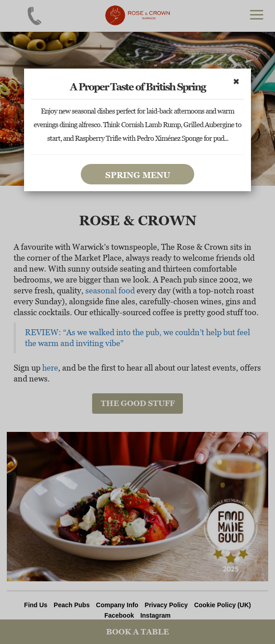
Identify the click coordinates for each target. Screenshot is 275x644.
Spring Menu (138, 175)
